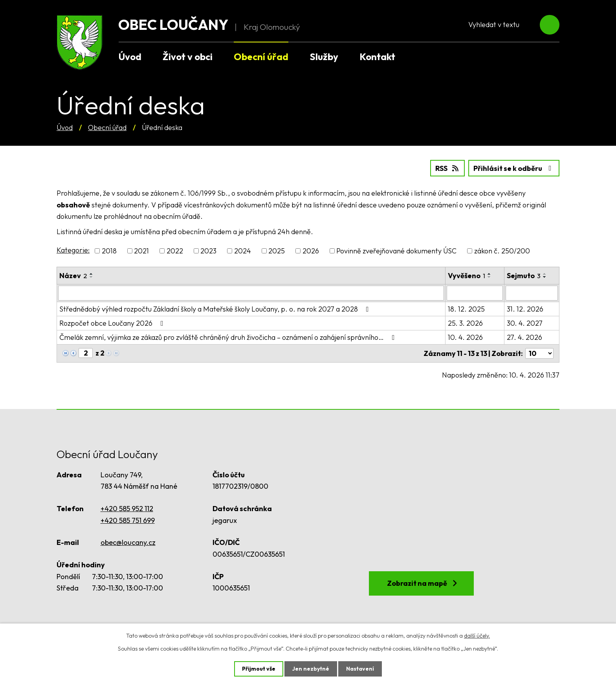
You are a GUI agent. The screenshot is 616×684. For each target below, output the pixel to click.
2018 (109, 251)
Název (73, 276)
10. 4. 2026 (465, 337)
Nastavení (360, 669)
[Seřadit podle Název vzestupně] (92, 274)
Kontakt (377, 57)
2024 (243, 251)
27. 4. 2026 (524, 337)
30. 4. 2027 (525, 323)
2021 (141, 251)
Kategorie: (73, 250)
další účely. (477, 636)
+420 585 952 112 (127, 509)
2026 (311, 251)
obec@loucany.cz (128, 542)
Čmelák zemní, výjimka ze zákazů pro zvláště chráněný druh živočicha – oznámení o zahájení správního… (229, 337)
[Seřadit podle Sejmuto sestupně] (545, 277)
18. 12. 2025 (466, 309)
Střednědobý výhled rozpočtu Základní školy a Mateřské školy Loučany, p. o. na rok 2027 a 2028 (216, 309)
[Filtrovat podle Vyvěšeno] (475, 293)
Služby (324, 57)
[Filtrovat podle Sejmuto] (532, 293)
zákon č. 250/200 (502, 251)
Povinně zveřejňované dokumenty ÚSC (396, 251)
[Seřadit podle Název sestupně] (92, 277)
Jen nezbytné (311, 669)
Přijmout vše (259, 669)
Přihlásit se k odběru (514, 168)
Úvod (65, 127)
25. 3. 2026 (465, 323)
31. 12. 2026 (525, 309)
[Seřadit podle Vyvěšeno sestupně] (489, 277)
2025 (277, 251)
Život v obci (188, 57)
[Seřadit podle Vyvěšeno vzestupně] (489, 274)
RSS (448, 168)
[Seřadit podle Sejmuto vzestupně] (545, 274)
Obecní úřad (107, 127)
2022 (175, 251)
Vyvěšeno (467, 276)
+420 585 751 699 (128, 520)
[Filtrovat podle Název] (251, 293)
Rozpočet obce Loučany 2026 (113, 323)
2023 (208, 251)
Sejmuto (524, 276)
